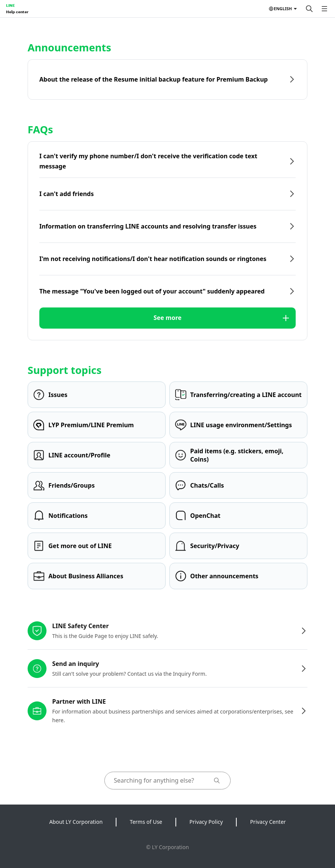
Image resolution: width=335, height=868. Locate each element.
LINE (10, 5)
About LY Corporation (76, 822)
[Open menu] (324, 9)
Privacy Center (268, 822)
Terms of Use (146, 822)
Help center (17, 12)
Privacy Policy (206, 822)
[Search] (309, 9)
